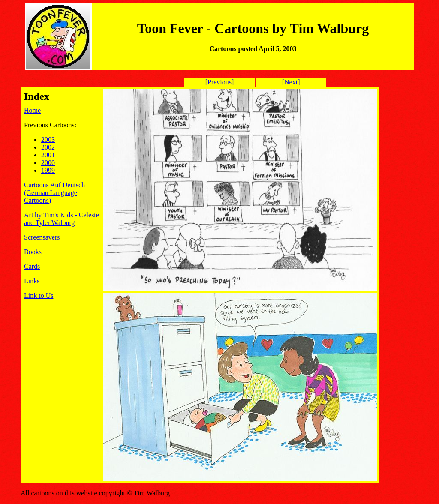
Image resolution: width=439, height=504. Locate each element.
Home (32, 110)
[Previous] (220, 82)
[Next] (291, 82)
